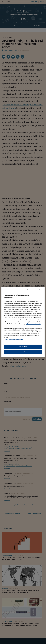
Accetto (23, 352)
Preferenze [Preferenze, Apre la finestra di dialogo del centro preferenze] (23, 347)
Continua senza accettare (35, 290)
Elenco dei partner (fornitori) (13, 340)
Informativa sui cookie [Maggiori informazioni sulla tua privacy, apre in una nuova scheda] (33, 324)
